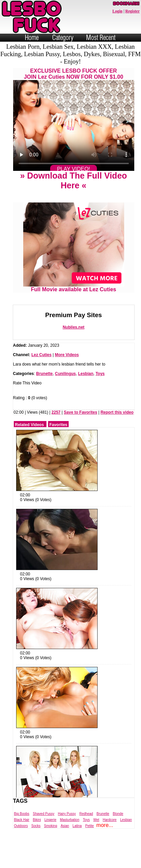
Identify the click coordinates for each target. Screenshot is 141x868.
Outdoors (21, 826)
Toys (100, 374)
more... (105, 825)
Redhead (86, 814)
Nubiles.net (74, 327)
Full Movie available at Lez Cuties (74, 287)
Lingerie (50, 820)
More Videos (67, 355)
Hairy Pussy (67, 814)
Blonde (118, 814)
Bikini (37, 820)
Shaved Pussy (44, 814)
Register (132, 11)
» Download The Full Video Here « (74, 180)
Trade (100, 862)
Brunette (44, 374)
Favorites (58, 425)
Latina (77, 826)
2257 (56, 412)
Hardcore (110, 820)
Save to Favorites (81, 412)
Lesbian (86, 374)
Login (117, 11)
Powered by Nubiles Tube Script (63, 862)
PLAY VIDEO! (73, 169)
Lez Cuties (41, 355)
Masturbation (70, 820)
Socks (36, 826)
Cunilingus (65, 374)
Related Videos (30, 425)
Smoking (51, 826)
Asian (65, 826)
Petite (90, 826)
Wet (96, 820)
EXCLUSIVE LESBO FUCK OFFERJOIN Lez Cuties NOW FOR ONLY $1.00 (74, 74)
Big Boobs (22, 814)
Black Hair (22, 820)
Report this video (117, 412)
